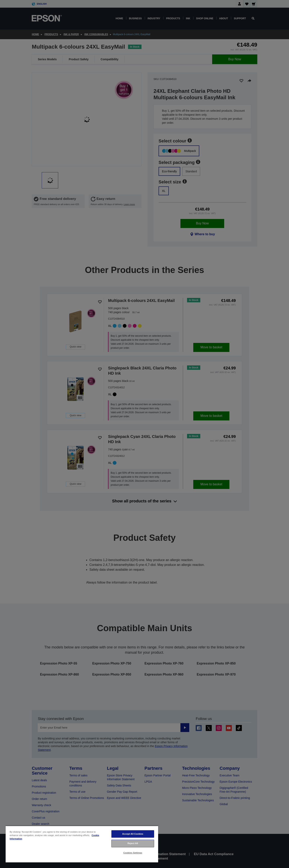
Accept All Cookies (133, 834)
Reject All (133, 843)
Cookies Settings (133, 853)
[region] (82, 844)
